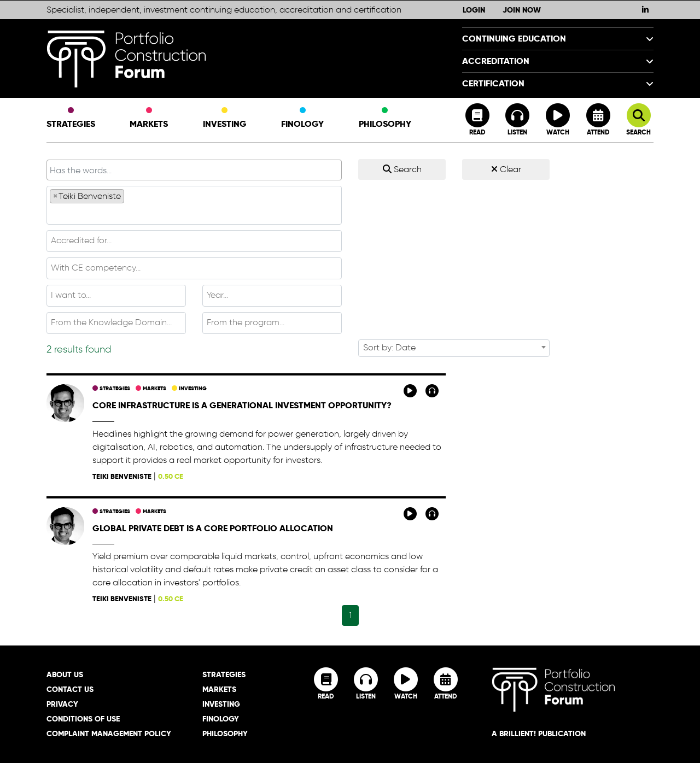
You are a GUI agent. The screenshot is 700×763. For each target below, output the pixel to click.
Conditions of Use (83, 719)
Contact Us (70, 689)
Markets (149, 119)
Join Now (522, 10)
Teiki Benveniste (122, 476)
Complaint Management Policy (109, 733)
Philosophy (385, 119)
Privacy (62, 704)
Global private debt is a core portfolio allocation (213, 528)
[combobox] (194, 205)
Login (474, 10)
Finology (302, 119)
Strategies (71, 119)
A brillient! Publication (539, 733)
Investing (225, 119)
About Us (65, 674)
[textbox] (194, 213)
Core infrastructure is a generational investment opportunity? (242, 405)
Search (402, 169)
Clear (506, 169)
